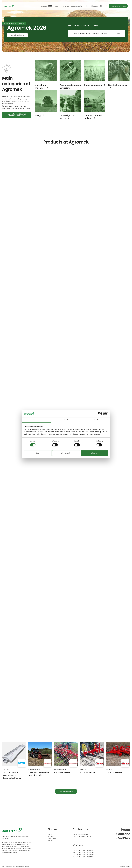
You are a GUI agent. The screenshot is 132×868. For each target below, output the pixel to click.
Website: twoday (125, 866)
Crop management (93, 85)
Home (5, 23)
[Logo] (12, 6)
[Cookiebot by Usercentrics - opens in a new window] (100, 414)
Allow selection (66, 453)
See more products (66, 791)
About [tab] (96, 420)
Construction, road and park (93, 117)
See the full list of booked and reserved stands (17, 115)
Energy (38, 115)
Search (120, 34)
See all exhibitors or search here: (83, 25)
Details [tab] (66, 420)
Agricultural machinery (41, 86)
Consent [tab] (36, 420)
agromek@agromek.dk (84, 836)
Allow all (94, 453)
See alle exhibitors (17, 35)
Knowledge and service (67, 117)
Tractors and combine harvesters (70, 86)
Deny (38, 453)
